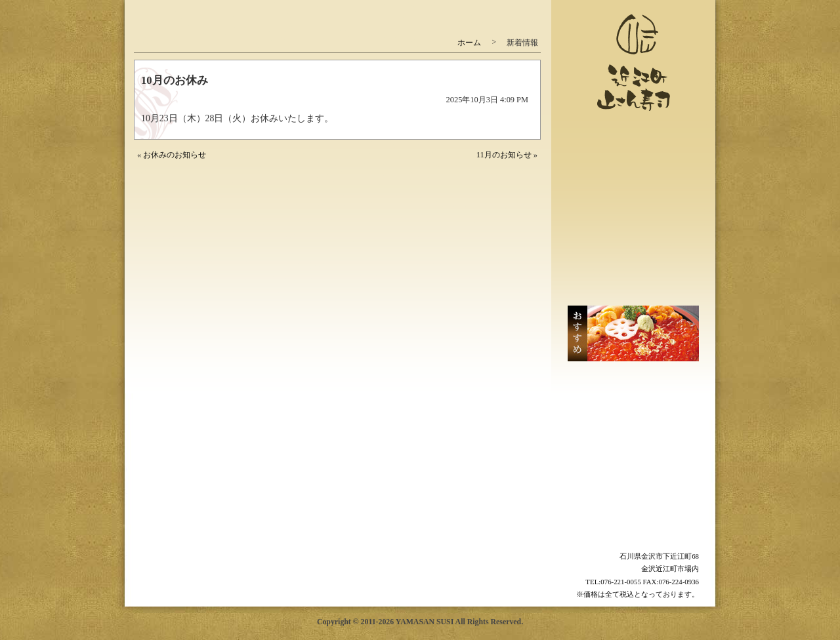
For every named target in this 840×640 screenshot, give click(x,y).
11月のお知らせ (504, 155)
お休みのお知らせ (175, 155)
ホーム (469, 43)
